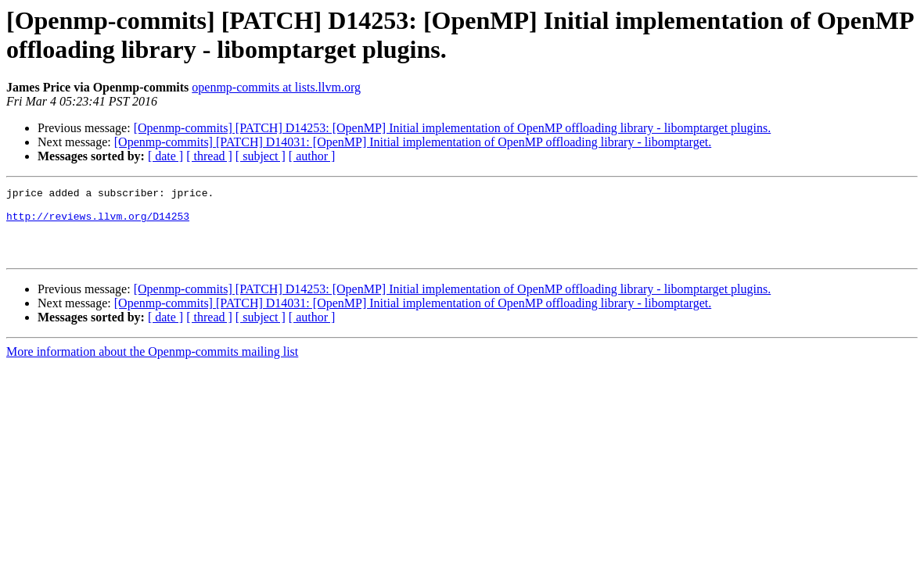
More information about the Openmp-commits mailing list (152, 366)
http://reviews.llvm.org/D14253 (98, 223)
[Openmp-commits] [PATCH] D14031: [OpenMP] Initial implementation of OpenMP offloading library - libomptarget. (413, 142)
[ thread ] (209, 156)
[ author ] (312, 156)
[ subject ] (261, 156)
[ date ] (165, 156)
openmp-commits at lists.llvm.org (276, 87)
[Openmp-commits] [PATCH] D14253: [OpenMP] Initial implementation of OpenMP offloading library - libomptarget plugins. (453, 128)
